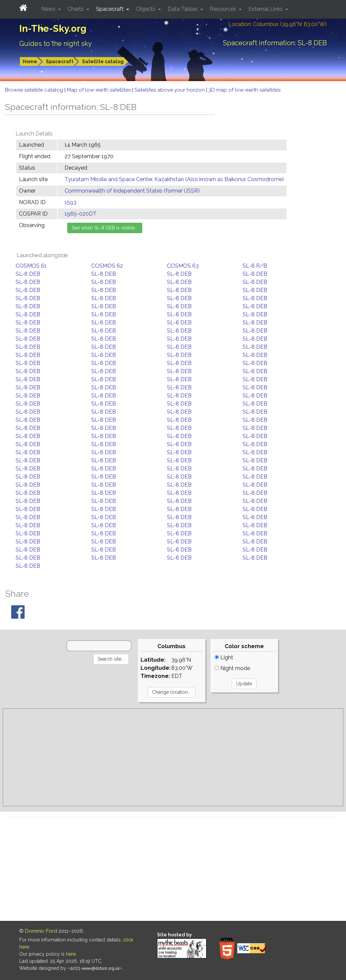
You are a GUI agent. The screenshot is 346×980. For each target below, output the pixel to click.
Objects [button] (146, 9)
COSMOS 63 (183, 266)
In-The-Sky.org (53, 29)
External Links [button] (266, 9)
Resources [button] (224, 9)
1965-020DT (81, 214)
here (71, 954)
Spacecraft (60, 62)
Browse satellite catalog (35, 90)
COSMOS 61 (31, 266)
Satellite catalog (103, 62)
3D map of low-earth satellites (244, 90)
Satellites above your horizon (170, 90)
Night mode (232, 668)
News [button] (49, 9)
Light (224, 657)
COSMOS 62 (107, 266)
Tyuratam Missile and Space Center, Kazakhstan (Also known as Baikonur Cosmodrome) (174, 179)
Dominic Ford (41, 931)
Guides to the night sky (56, 44)
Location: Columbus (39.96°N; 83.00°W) (278, 24)
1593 (70, 202)
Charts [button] (76, 9)
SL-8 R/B (255, 266)
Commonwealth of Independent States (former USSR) (132, 191)
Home (30, 62)
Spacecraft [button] (110, 9)
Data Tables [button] (183, 9)
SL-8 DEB (28, 274)
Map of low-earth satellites (100, 90)
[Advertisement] (173, 757)
